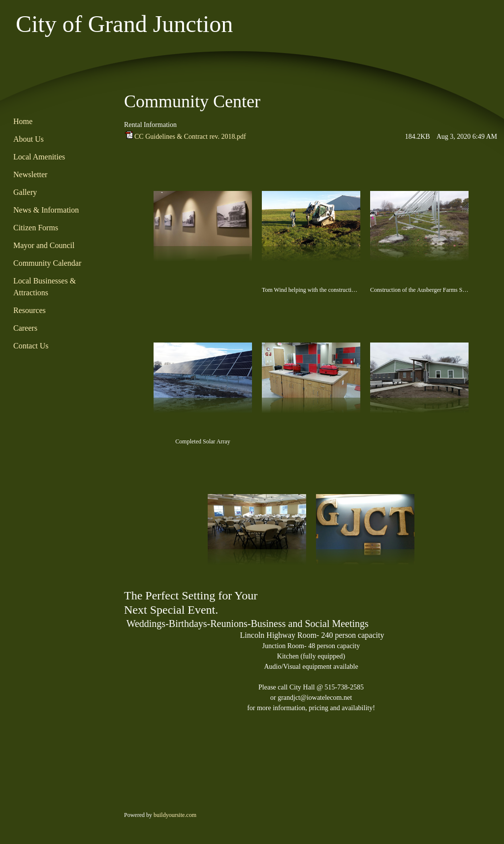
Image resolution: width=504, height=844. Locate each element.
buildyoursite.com (175, 815)
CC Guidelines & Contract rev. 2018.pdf (190, 137)
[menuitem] (58, 122)
